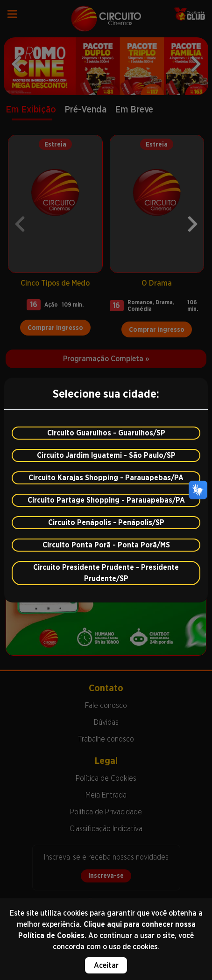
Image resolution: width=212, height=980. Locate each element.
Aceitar (106, 965)
